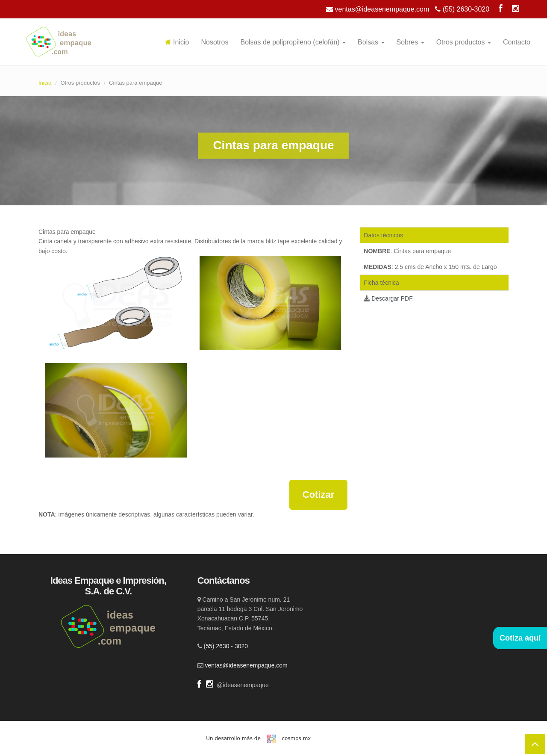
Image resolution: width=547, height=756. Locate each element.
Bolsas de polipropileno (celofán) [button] (293, 42)
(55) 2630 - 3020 (226, 646)
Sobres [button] (410, 42)
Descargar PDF (392, 298)
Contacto (517, 42)
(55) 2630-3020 (462, 9)
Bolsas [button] (371, 42)
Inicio (177, 42)
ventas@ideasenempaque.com (378, 9)
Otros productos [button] (464, 42)
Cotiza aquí (520, 638)
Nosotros (215, 42)
